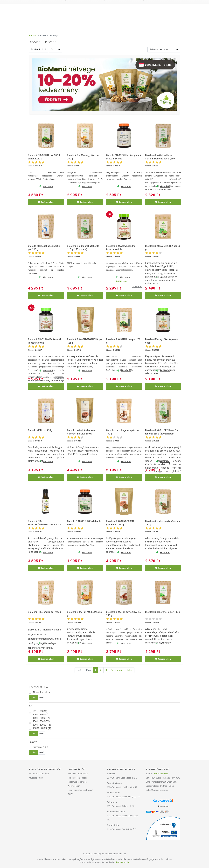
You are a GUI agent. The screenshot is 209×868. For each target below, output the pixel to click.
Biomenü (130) (40, 747)
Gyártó (33, 742)
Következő (116, 670)
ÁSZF (70, 794)
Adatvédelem (74, 786)
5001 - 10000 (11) (42, 725)
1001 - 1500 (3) (41, 715)
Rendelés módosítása (78, 774)
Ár (30, 706)
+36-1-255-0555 (161, 774)
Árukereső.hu (163, 806)
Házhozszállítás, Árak (39, 774)
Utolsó (129, 670)
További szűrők (38, 687)
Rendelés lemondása (78, 778)
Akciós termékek (41, 692)
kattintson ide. (123, 862)
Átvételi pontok (36, 778)
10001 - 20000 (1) (42, 728)
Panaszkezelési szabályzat (80, 790)
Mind (42, 698)
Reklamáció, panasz (77, 782)
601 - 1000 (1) (40, 711)
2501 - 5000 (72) (41, 721)
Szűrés (33, 698)
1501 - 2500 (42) (41, 718)
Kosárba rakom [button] (46, 202)
